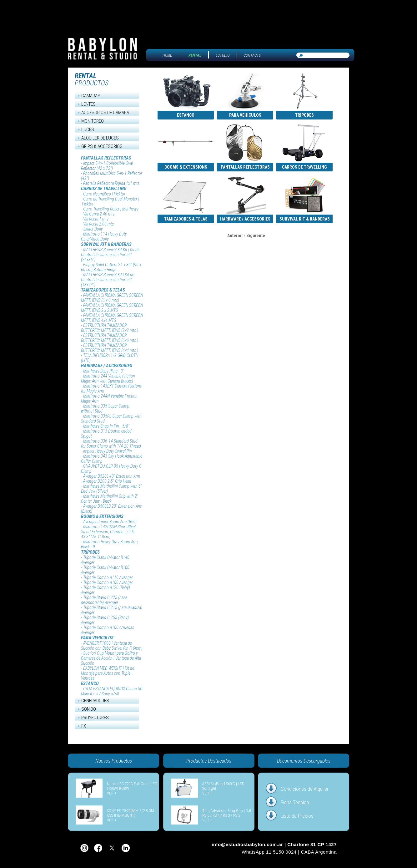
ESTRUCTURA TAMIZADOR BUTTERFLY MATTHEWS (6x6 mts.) (110, 338)
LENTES (88, 104)
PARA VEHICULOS (97, 638)
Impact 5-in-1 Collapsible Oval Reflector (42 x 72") (107, 166)
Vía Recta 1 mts (96, 219)
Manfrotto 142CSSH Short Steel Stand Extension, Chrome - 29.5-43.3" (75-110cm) (108, 532)
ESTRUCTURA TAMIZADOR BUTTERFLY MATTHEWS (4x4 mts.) (110, 348)
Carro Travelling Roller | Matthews (111, 209)
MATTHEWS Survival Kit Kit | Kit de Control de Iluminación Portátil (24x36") (110, 255)
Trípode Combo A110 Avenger (108, 577)
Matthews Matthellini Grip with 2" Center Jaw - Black (110, 499)
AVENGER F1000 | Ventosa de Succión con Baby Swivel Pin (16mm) (112, 646)
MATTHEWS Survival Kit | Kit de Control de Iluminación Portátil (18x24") (108, 280)
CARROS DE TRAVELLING (104, 189)
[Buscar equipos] (323, 55)
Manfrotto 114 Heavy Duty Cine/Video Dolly (104, 236)
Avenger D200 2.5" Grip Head (107, 481)
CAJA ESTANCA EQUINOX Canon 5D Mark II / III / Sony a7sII (112, 691)
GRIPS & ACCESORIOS (102, 146)
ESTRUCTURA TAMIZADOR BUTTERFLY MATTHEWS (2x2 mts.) (110, 328)
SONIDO (89, 709)
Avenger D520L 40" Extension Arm (112, 476)
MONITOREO (93, 121)
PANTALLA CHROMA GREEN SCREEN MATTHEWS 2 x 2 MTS (112, 308)
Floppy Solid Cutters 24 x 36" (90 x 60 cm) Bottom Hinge (111, 267)
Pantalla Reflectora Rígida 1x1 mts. (112, 183)
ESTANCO (90, 683)
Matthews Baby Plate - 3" (104, 371)
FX (84, 726)
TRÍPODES (90, 552)
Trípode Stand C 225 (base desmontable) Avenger (104, 600)
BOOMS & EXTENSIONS (102, 516)
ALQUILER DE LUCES (100, 138)
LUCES (88, 129)
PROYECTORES (95, 718)
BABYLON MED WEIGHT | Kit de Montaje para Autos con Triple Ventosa (108, 673)
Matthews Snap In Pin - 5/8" (106, 426)
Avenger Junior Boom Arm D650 (110, 522)
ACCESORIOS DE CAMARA (105, 113)
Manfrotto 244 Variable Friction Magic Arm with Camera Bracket (108, 378)
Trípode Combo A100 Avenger (108, 582)
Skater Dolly (93, 229)
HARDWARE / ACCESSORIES (107, 366)
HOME (167, 55)
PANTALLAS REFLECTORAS (106, 158)
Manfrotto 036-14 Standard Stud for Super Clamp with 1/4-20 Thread (111, 444)
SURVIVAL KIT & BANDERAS (106, 244)
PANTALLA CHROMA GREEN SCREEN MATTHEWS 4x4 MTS (112, 318)
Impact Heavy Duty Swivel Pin (108, 451)
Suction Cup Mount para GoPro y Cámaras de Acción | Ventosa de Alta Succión (111, 658)
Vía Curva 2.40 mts (99, 214)
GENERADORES (95, 701)
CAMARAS (91, 96)
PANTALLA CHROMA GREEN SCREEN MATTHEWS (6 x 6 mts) (112, 298)
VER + (112, 793)
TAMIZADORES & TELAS (103, 290)
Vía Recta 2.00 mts (98, 224)
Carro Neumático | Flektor (104, 194)
